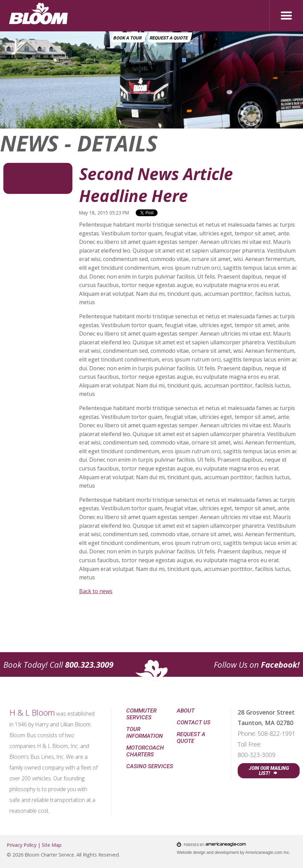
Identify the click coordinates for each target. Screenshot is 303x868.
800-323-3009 (257, 755)
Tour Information (145, 732)
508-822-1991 (276, 733)
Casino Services (150, 766)
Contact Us (194, 722)
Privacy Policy (22, 845)
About (186, 711)
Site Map (52, 845)
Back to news (96, 591)
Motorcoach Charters (145, 751)
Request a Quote (169, 38)
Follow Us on (257, 664)
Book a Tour (127, 38)
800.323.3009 (89, 664)
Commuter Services (141, 714)
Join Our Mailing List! (269, 771)
